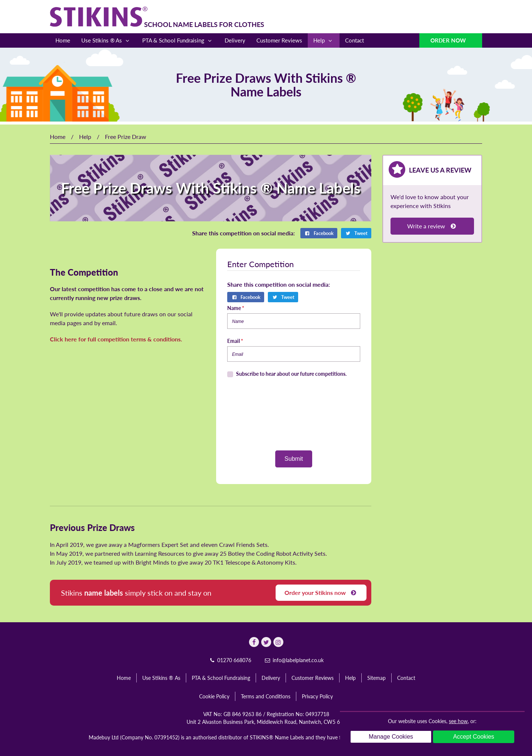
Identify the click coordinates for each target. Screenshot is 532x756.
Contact (354, 40)
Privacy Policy (317, 696)
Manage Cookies (391, 737)
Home (63, 40)
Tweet (356, 233)
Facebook (319, 233)
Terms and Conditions (266, 696)
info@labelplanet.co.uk (294, 660)
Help (324, 40)
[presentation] (294, 414)
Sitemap (376, 678)
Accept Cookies (473, 737)
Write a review (432, 226)
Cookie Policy (214, 696)
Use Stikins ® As (106, 40)
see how (458, 721)
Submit (294, 459)
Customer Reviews (279, 40)
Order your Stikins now (321, 592)
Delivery (235, 40)
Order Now (449, 40)
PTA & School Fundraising (178, 40)
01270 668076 (230, 660)
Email (235, 341)
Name (236, 308)
